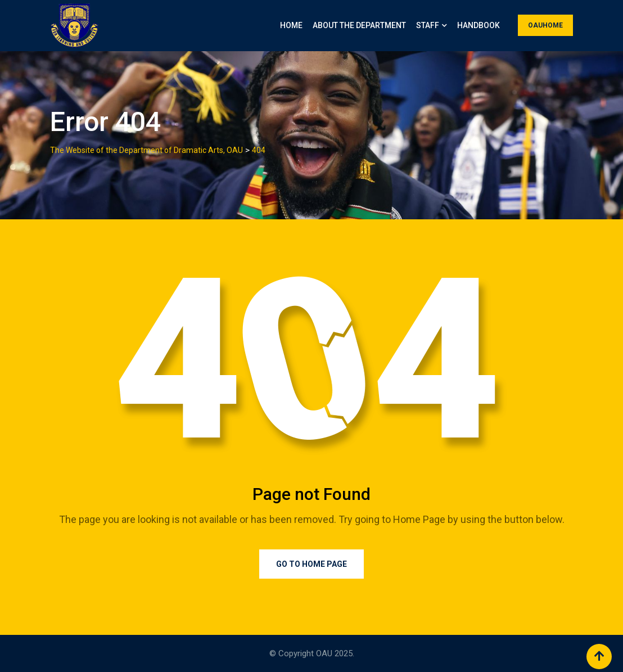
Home (291, 25)
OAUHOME (545, 25)
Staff (428, 25)
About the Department (359, 25)
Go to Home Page (311, 564)
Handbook (478, 25)
